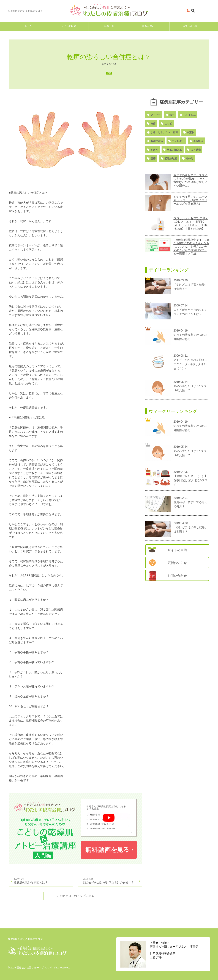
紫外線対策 (171, 158)
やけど (154, 150)
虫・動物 (196, 150)
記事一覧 (109, 26)
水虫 (172, 115)
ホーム (28, 26)
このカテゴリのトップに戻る (75, 896)
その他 (189, 158)
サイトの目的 (69, 26)
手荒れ (190, 132)
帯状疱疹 (198, 141)
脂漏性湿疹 (157, 141)
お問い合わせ (190, 26)
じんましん (189, 115)
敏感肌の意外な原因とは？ (41, 880)
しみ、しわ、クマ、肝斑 (164, 132)
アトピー (156, 115)
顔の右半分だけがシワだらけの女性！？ (110, 880)
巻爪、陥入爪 (174, 150)
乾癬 (153, 124)
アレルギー (178, 141)
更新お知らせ (149, 26)
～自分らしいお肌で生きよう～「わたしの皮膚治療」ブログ (109, 10)
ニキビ (168, 124)
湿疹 (153, 158)
